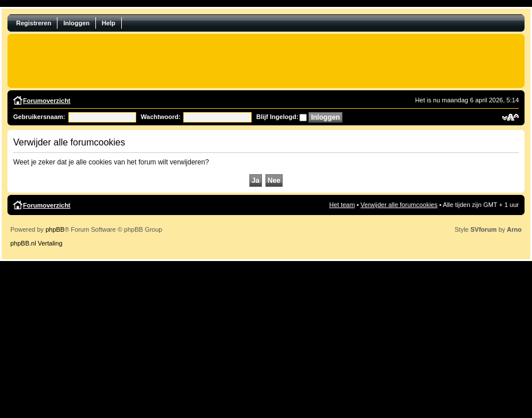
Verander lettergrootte (510, 117)
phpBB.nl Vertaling (36, 243)
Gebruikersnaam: (39, 117)
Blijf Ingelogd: (277, 117)
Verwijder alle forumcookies (399, 205)
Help (109, 23)
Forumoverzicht (47, 101)
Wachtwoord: (161, 117)
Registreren (34, 23)
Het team (342, 205)
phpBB (55, 229)
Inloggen (76, 23)
